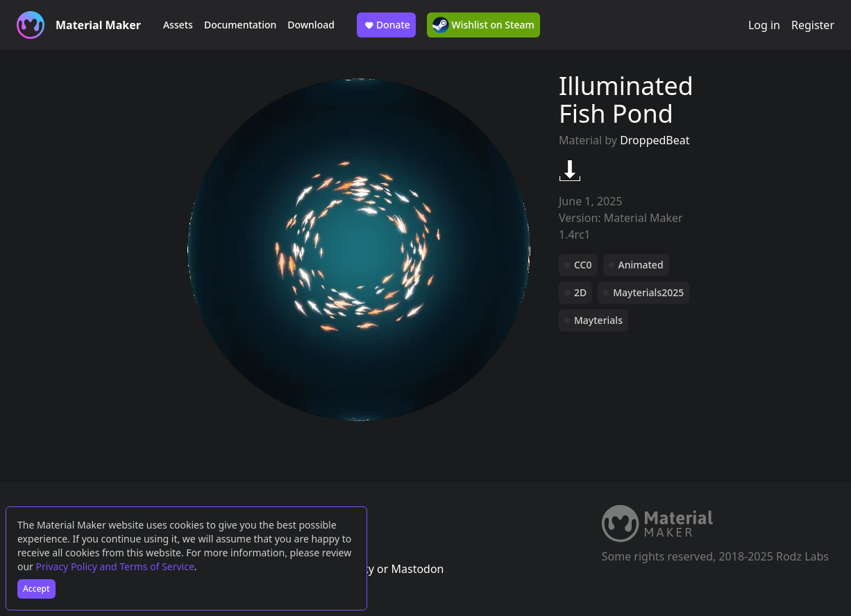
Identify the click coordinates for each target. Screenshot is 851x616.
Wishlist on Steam (483, 25)
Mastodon (417, 569)
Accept (36, 589)
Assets (178, 25)
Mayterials (598, 320)
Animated (641, 265)
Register (813, 25)
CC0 (583, 265)
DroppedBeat (655, 140)
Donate (386, 25)
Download (311, 25)
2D (580, 292)
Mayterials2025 (648, 292)
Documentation (240, 25)
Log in (764, 25)
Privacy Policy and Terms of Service (115, 566)
